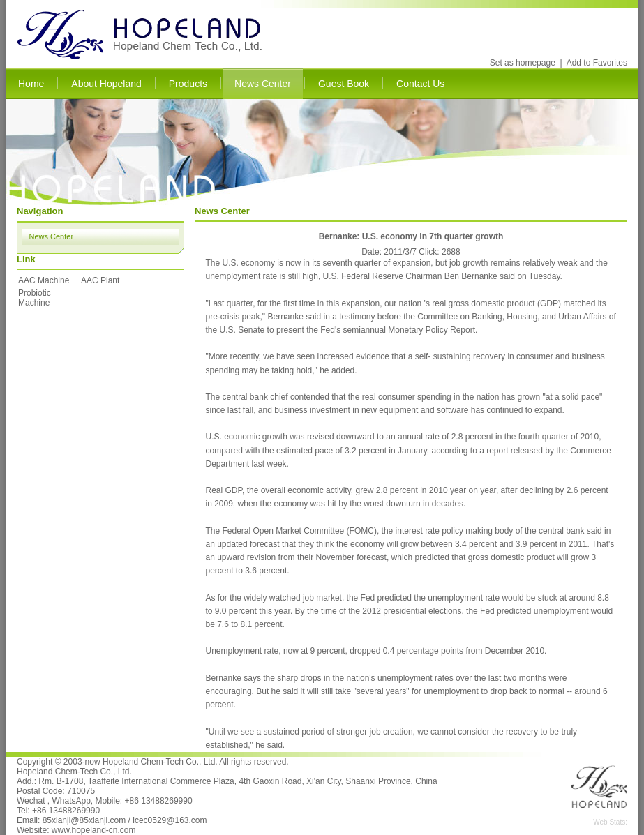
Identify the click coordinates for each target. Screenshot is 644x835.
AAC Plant (100, 280)
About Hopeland (106, 84)
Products (188, 84)
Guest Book (344, 84)
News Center (263, 84)
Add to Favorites (597, 63)
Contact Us (420, 84)
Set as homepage (523, 63)
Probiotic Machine (35, 298)
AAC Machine (44, 280)
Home (31, 84)
